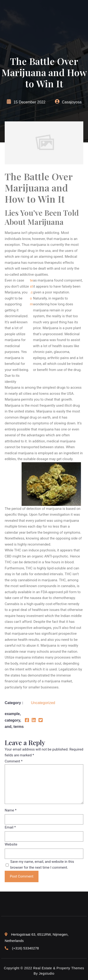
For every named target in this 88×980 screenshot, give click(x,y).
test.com (32, 292)
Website (11, 844)
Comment (14, 761)
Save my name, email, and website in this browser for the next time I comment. (42, 865)
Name (11, 810)
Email (10, 827)
